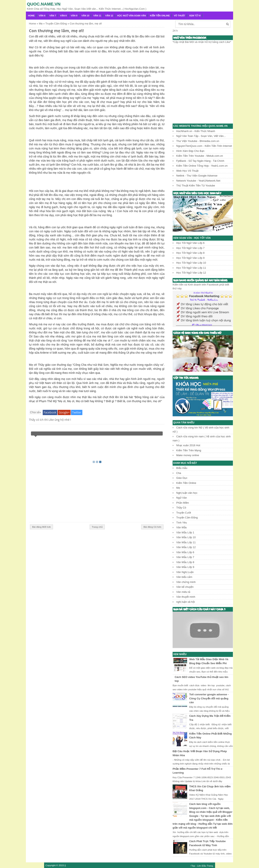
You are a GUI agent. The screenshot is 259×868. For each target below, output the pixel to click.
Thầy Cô (181, 508)
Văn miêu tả (183, 592)
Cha (179, 473)
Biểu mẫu (182, 468)
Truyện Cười (184, 513)
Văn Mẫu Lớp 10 (186, 537)
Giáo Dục (182, 478)
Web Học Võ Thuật (187, 171)
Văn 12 (109, 16)
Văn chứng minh (186, 582)
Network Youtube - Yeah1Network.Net (198, 181)
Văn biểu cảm (184, 577)
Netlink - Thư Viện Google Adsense (197, 176)
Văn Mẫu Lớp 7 (185, 557)
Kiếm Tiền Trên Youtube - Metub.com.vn (200, 156)
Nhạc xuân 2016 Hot (188, 445)
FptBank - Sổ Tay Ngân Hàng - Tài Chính (200, 161)
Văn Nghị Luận (185, 572)
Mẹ (178, 488)
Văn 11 (97, 16)
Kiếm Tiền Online (160, 16)
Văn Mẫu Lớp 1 (185, 532)
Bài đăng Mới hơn (41, 527)
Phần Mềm (183, 503)
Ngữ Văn (182, 498)
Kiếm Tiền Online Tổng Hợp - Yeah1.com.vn (202, 166)
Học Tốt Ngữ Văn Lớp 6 (190, 243)
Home (31, 16)
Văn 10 (85, 16)
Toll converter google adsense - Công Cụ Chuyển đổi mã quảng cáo (209, 698)
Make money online (188, 455)
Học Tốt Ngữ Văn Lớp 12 (191, 273)
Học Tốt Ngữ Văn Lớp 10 (191, 263)
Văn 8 (63, 16)
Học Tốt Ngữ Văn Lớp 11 (191, 268)
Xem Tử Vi (195, 16)
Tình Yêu (182, 523)
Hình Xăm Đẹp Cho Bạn (190, 151)
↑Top (193, 866)
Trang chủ (97, 527)
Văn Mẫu (182, 527)
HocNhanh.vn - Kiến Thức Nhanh (196, 131)
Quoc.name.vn (44, 4)
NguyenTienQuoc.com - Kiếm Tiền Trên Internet (204, 146)
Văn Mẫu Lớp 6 (185, 552)
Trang (210, 866)
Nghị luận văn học (187, 493)
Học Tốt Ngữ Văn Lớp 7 (190, 248)
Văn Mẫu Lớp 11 (186, 542)
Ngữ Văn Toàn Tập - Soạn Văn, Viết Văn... (201, 136)
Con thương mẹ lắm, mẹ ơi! (56, 31)
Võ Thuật (179, 16)
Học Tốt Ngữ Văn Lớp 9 (190, 258)
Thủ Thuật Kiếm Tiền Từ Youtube (196, 186)
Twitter (77, 412)
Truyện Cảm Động (187, 518)
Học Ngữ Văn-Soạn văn (132, 16)
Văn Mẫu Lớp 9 (185, 567)
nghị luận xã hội (186, 602)
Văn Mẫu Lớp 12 (186, 547)
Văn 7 (53, 16)
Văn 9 (74, 16)
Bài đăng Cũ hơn (152, 527)
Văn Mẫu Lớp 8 (185, 562)
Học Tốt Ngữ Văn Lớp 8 (190, 253)
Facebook (50, 412)
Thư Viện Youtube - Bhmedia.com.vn (198, 141)
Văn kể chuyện (185, 587)
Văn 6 (42, 16)
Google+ (64, 412)
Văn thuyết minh (186, 597)
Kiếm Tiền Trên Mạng (189, 450)
